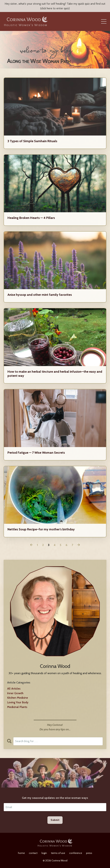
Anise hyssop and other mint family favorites (40, 295)
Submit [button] (55, 820)
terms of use (58, 853)
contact (33, 853)
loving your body (18, 702)
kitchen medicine (18, 698)
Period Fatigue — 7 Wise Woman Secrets (36, 453)
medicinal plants (17, 707)
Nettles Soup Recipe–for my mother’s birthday (41, 529)
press (89, 853)
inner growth (15, 693)
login (44, 853)
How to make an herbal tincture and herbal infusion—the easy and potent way (55, 374)
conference (76, 853)
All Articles (14, 689)
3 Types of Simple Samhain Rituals (32, 141)
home (21, 853)
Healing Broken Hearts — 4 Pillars (31, 218)
